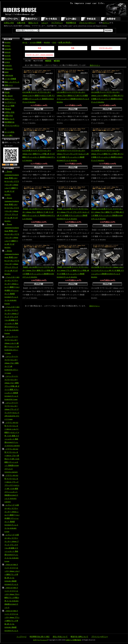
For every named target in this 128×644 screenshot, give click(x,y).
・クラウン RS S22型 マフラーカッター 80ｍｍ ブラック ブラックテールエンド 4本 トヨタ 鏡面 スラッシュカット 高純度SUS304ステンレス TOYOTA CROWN (12, 489)
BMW (7, 72)
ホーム (25, 42)
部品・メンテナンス (12, 82)
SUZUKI (8, 56)
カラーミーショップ (41, 640)
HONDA (7, 46)
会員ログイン (9, 99)
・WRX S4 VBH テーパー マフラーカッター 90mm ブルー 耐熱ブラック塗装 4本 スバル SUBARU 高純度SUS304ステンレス (12, 598)
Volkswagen (8, 69)
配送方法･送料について (79, 637)
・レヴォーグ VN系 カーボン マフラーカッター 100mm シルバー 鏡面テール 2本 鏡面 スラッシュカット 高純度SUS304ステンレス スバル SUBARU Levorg (12, 518)
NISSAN (7, 52)
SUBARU (8, 49)
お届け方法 (21, 23)
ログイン (106, 23)
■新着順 (57, 61)
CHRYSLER (9, 75)
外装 (40, 48)
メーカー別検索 (10, 79)
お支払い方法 (9, 23)
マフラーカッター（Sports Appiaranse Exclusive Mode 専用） (40, 55)
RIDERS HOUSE (20, 12)
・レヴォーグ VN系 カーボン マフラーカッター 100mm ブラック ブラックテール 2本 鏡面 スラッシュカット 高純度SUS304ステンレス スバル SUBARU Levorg (12, 548)
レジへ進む (9, 135)
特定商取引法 (71, 23)
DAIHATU (8, 65)
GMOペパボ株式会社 (73, 640)
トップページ (22, 637)
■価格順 (48, 61)
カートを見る (9, 132)
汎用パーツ (9, 85)
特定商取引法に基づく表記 (40, 637)
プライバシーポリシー (87, 23)
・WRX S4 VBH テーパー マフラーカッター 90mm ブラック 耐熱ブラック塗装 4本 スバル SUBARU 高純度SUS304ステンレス (12, 621)
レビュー (45, 23)
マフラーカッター (106, 48)
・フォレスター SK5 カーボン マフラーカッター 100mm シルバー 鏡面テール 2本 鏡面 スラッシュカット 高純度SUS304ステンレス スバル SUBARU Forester (12, 290)
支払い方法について (60, 637)
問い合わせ (9, 96)
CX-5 (54, 42)
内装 (73, 48)
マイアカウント (57, 23)
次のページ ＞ (95, 65)
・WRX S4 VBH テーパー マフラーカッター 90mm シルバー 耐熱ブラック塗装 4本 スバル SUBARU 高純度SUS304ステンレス (12, 574)
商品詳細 (39, 109)
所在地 (7, 92)
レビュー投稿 (9, 106)
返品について (33, 23)
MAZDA (8, 42)
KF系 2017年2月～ (65, 42)
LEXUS (7, 62)
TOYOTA (8, 59)
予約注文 (8, 109)
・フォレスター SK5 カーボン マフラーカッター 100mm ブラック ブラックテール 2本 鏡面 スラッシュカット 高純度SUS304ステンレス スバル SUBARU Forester (12, 320)
